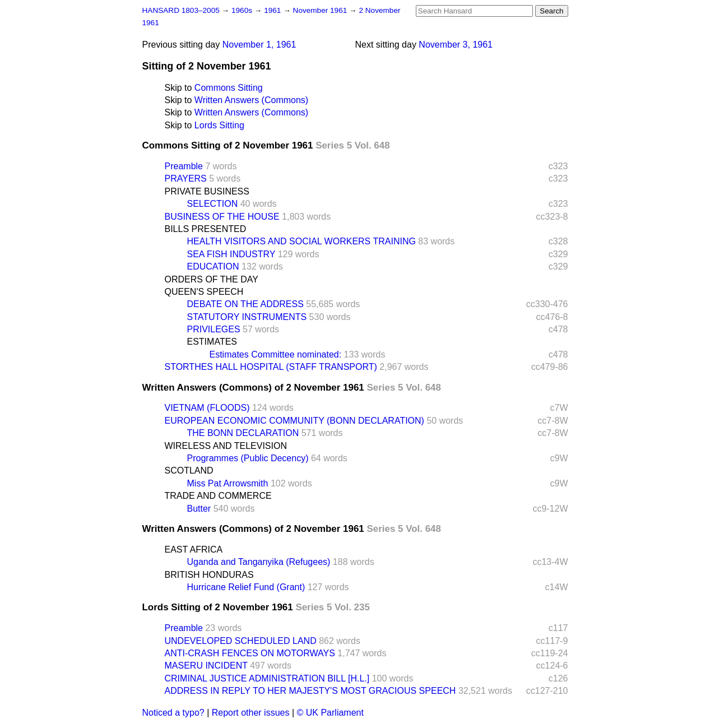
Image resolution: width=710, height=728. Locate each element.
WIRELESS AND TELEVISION (226, 446)
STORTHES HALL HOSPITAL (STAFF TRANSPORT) (271, 367)
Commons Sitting (229, 88)
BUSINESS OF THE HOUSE (222, 217)
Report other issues (251, 713)
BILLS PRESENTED (206, 229)
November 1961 (321, 10)
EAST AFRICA (194, 550)
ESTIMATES (212, 342)
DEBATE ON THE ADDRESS (245, 304)
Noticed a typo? (173, 713)
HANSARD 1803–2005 (181, 10)
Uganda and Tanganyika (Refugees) (259, 562)
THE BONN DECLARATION (243, 433)
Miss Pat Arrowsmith (228, 483)
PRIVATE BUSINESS (207, 191)
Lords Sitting (219, 125)
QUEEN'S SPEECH (204, 292)
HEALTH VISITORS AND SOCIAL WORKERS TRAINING (301, 241)
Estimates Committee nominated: (276, 354)
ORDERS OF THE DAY (212, 279)
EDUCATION (213, 266)
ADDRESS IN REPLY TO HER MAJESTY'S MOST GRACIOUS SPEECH (310, 691)
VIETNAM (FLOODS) (207, 408)
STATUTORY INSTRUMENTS (247, 317)
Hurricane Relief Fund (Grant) (246, 587)
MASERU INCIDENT (206, 666)
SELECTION (213, 204)
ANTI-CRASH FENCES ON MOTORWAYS (250, 653)
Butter (199, 509)
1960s (243, 10)
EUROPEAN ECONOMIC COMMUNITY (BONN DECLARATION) (294, 421)
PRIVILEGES (214, 329)
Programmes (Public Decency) (248, 458)
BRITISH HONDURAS (209, 575)
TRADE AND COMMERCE (218, 496)
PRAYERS (186, 178)
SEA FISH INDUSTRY (231, 254)
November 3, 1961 (456, 45)
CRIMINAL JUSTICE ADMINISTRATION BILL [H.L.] (267, 678)
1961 (273, 10)
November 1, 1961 (259, 45)
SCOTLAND (189, 470)
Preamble (184, 166)
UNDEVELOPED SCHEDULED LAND (241, 641)
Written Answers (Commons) (251, 100)
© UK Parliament (330, 713)
